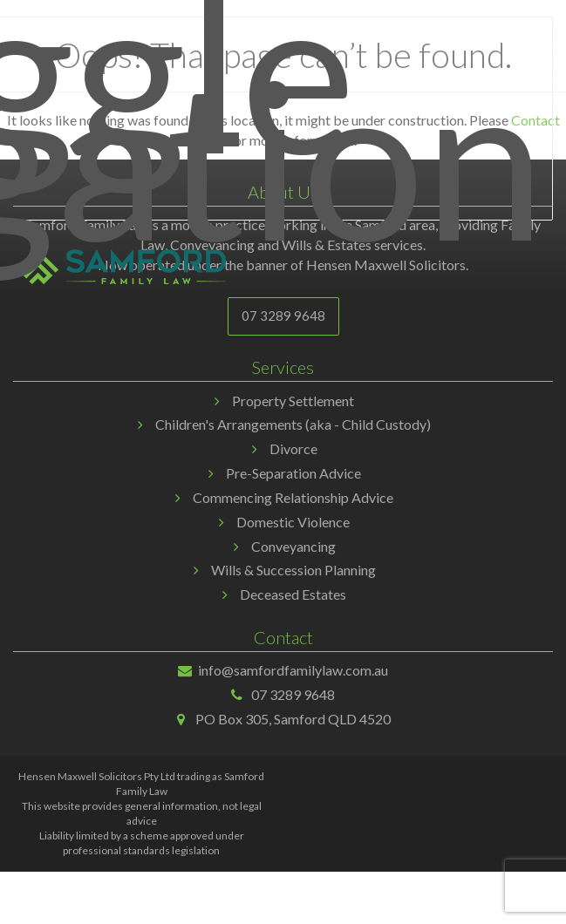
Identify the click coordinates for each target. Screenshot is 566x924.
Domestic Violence (293, 522)
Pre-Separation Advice (293, 473)
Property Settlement (293, 401)
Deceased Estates (293, 594)
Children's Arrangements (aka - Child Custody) (293, 424)
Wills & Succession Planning (293, 570)
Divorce (293, 448)
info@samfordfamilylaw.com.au (293, 670)
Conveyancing (293, 546)
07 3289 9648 (283, 316)
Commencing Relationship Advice (293, 497)
